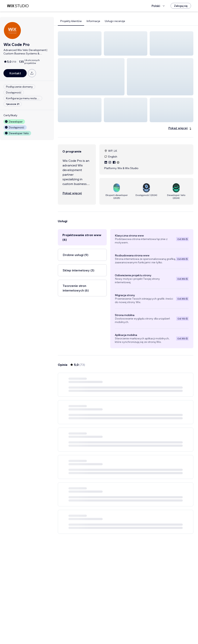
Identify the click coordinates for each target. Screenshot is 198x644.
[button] (80, 43)
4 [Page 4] (126, 630)
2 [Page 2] (112, 630)
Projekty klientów (71, 21)
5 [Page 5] (133, 630)
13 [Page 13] (146, 630)
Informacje (93, 21)
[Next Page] (154, 630)
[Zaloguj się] (181, 6)
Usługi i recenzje (115, 21)
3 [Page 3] (119, 630)
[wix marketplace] (18, 6)
